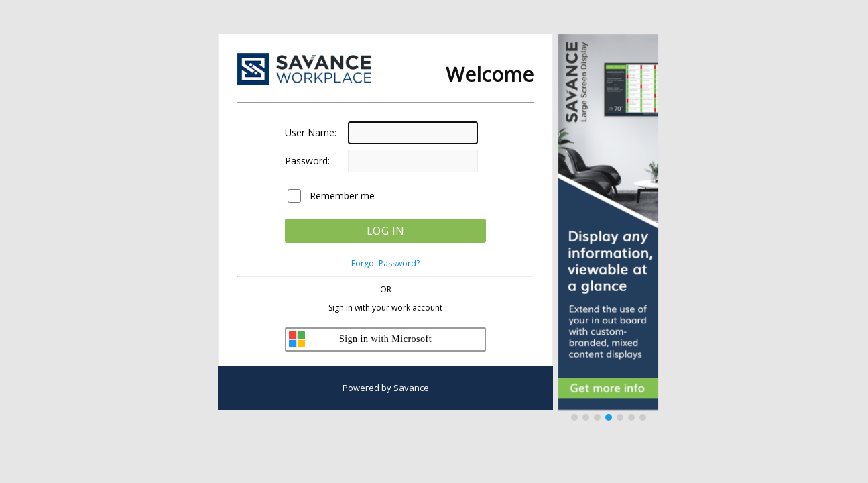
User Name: (311, 132)
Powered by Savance (386, 388)
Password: (307, 161)
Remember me (342, 196)
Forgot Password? (385, 263)
